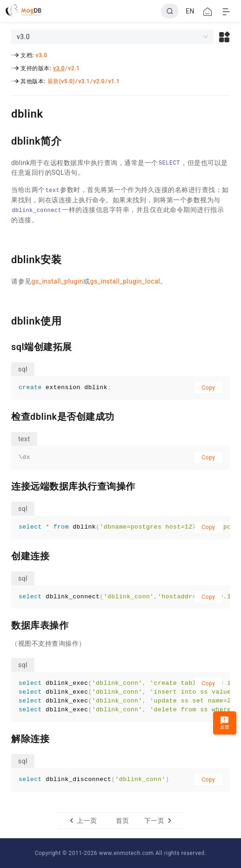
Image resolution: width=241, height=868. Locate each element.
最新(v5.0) (61, 81)
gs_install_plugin (58, 281)
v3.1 (84, 81)
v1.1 (114, 81)
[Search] (170, 11)
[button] (224, 37)
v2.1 (74, 68)
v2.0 (99, 81)
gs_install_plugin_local (125, 281)
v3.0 (42, 55)
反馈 (225, 723)
